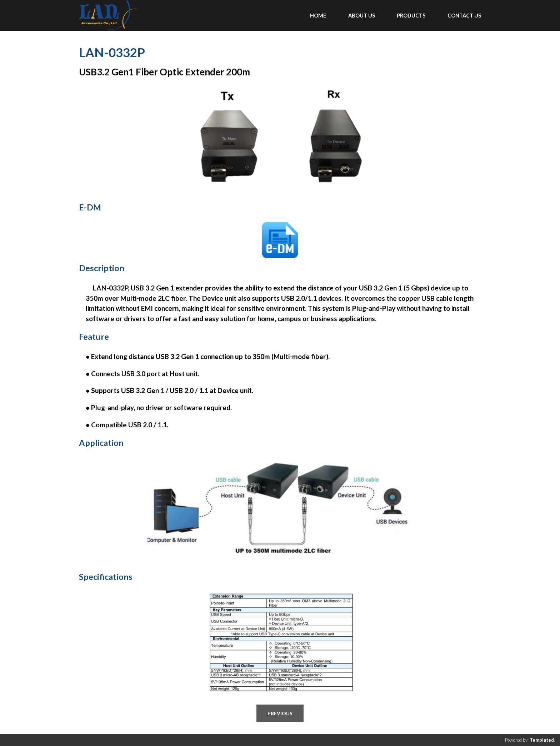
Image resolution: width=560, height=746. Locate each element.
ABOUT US (362, 15)
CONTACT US (464, 15)
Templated (542, 740)
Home (318, 15)
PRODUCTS (411, 15)
